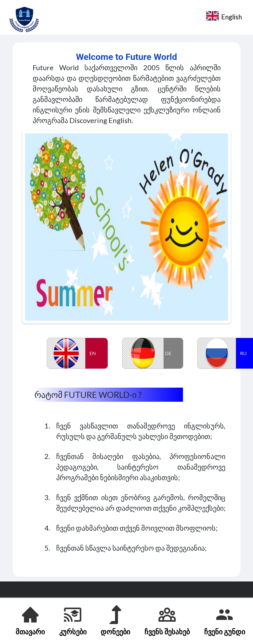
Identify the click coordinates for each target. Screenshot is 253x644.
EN (93, 353)
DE (168, 353)
